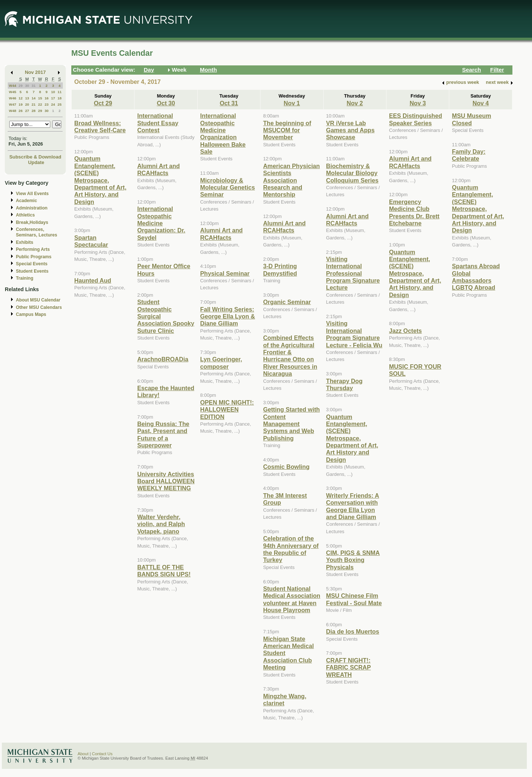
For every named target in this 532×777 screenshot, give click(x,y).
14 (33, 98)
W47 (13, 104)
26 (21, 111)
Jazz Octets (405, 331)
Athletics (25, 215)
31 (33, 86)
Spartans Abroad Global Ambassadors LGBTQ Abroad (476, 277)
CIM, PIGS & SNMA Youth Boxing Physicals (353, 560)
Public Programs (34, 257)
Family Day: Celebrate (469, 155)
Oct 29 (103, 103)
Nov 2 (355, 103)
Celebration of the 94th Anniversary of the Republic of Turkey (291, 549)
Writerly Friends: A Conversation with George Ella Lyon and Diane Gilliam (353, 506)
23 (47, 104)
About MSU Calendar (38, 300)
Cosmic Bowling (286, 467)
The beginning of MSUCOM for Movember (287, 130)
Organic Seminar (287, 302)
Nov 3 (418, 103)
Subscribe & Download (35, 157)
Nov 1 (292, 103)
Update (36, 162)
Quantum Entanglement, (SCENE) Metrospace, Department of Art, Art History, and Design (100, 180)
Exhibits (25, 242)
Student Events (32, 271)
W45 (13, 92)
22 (40, 104)
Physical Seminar (225, 273)
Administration (32, 208)
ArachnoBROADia (163, 359)
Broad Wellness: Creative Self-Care (100, 127)
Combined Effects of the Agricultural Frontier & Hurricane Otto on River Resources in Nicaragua (290, 356)
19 (21, 104)
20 (27, 104)
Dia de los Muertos (353, 631)
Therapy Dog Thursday (345, 384)
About (83, 754)
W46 (13, 98)
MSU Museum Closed (471, 119)
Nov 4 (481, 103)
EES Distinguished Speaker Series (416, 119)
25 (60, 104)
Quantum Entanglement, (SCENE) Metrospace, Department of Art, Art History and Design (352, 438)
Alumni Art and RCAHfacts (158, 169)
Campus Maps (31, 314)
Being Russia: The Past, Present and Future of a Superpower (163, 434)
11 (60, 92)
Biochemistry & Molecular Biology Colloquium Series (352, 173)
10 (53, 92)
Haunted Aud (93, 280)
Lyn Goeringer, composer (221, 363)
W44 (13, 86)
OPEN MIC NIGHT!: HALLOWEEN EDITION (227, 410)
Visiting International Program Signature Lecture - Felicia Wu (354, 334)
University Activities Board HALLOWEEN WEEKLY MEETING (166, 481)
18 (60, 98)
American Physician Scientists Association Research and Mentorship (291, 180)
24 (53, 104)
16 (47, 98)
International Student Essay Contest (158, 123)
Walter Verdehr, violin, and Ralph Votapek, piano (161, 524)
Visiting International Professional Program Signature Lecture (353, 273)
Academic (26, 201)
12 (21, 98)
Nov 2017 (35, 72)
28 (33, 111)
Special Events (32, 264)
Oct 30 (166, 103)
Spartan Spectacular (91, 241)
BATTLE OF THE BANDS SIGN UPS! (164, 571)
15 (40, 98)
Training (25, 278)
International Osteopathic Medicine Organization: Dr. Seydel (161, 223)
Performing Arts (33, 249)
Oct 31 (229, 103)
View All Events (32, 194)
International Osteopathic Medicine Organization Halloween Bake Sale (223, 134)
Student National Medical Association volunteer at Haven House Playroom (292, 599)
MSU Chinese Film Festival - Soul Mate (354, 599)
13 (27, 98)
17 (53, 98)
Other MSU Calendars (39, 307)
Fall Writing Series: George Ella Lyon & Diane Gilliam (228, 316)
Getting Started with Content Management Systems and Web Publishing (291, 424)
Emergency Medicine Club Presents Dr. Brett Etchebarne (414, 212)
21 (33, 104)
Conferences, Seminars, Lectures (37, 232)
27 (27, 111)
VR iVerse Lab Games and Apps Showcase (350, 130)
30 (27, 86)
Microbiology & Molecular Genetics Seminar (228, 188)
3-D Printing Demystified (280, 270)
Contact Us (102, 754)
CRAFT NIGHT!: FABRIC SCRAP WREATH (349, 667)
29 (21, 86)
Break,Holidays (32, 222)
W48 (13, 111)
